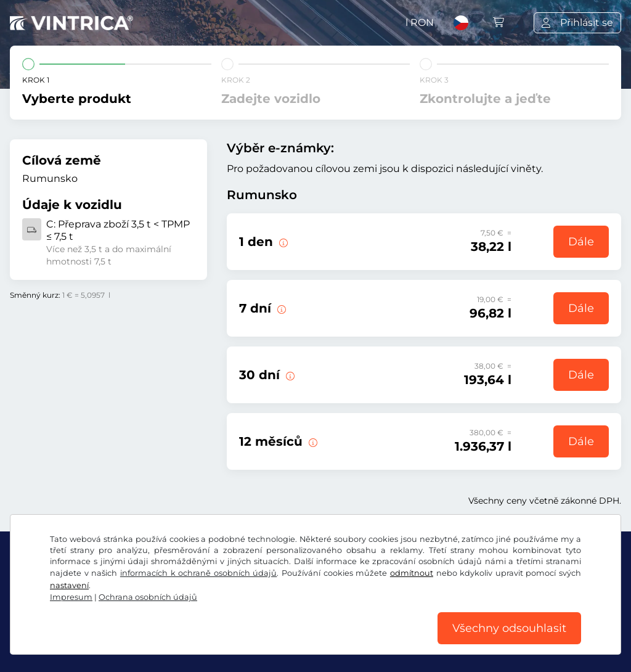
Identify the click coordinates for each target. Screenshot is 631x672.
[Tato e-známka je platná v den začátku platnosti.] (282, 242)
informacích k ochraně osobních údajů (199, 573)
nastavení (69, 585)
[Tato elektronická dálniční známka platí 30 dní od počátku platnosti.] (289, 375)
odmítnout (412, 573)
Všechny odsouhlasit (509, 628)
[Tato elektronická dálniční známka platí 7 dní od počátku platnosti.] (280, 308)
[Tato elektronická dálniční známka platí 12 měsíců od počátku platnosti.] (312, 441)
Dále (581, 242)
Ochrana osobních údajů (148, 597)
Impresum (71, 597)
